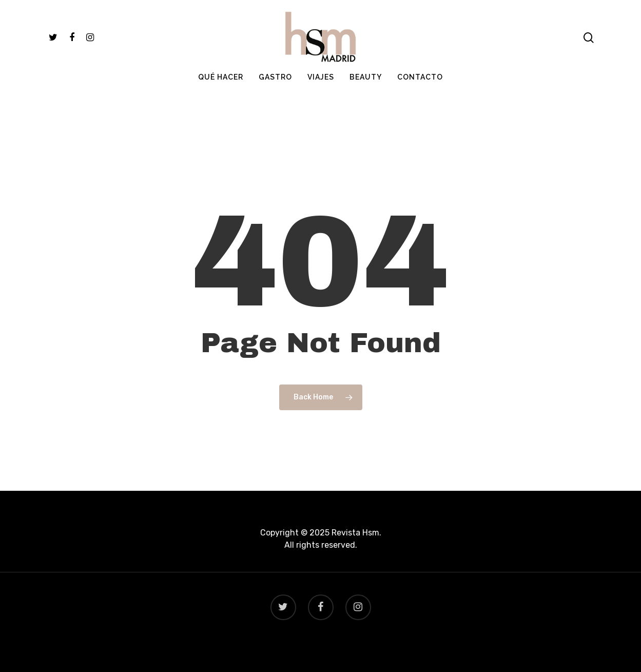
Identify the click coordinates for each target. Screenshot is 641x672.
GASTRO (275, 98)
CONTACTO (420, 98)
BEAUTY (366, 98)
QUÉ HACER (221, 98)
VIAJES (321, 98)
